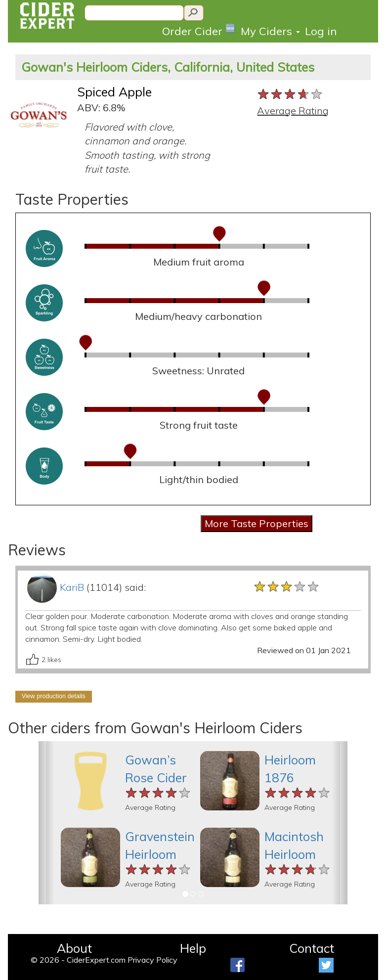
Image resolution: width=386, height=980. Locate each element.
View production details (54, 696)
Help (193, 948)
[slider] (290, 94)
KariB (72, 587)
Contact (312, 948)
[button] (46, 823)
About (74, 948)
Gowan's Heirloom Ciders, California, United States (168, 67)
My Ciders (270, 31)
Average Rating (293, 111)
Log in (321, 31)
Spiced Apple (114, 92)
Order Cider (199, 30)
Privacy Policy (152, 960)
